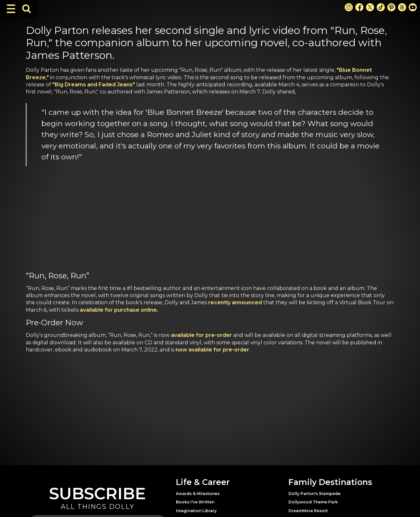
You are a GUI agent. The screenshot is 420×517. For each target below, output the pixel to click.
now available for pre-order (212, 350)
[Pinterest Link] (391, 7)
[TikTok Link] (381, 7)
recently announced (235, 302)
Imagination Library (196, 511)
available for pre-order (201, 335)
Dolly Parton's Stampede (314, 494)
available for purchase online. (119, 310)
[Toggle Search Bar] (27, 9)
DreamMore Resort (308, 511)
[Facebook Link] (359, 7)
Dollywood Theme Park (313, 502)
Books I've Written (195, 502)
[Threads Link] (402, 7)
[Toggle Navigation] (11, 9)
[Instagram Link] (349, 7)
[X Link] (370, 7)
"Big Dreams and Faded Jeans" (94, 85)
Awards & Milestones (198, 494)
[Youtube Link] (413, 7)
